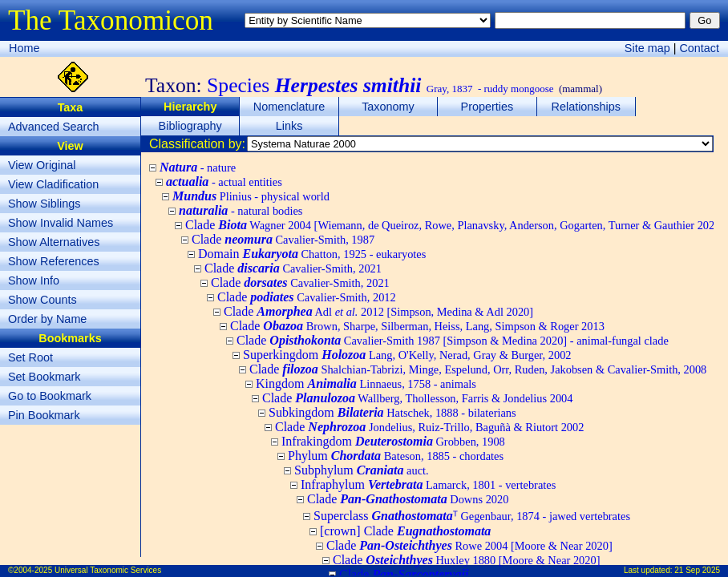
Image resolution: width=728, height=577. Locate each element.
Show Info (34, 280)
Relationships (586, 107)
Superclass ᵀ (472, 516)
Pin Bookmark (44, 415)
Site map (647, 48)
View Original (42, 165)
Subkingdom (392, 412)
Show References (54, 261)
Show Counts (42, 300)
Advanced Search (54, 127)
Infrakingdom (393, 441)
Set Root (30, 357)
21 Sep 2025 (697, 570)
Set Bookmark (44, 377)
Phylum (396, 456)
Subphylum (362, 470)
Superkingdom (407, 355)
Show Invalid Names (61, 223)
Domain (312, 254)
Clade (455, 225)
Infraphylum (428, 484)
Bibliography (190, 126)
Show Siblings (44, 204)
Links (289, 126)
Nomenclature (289, 107)
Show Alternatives (54, 242)
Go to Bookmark (50, 396)
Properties (487, 107)
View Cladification (53, 184)
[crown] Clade (405, 531)
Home (24, 48)
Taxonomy (388, 107)
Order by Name (47, 319)
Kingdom (366, 383)
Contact (699, 48)
